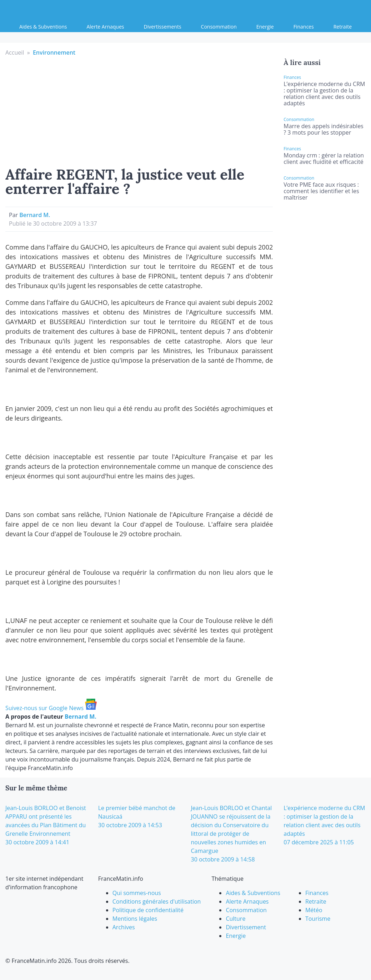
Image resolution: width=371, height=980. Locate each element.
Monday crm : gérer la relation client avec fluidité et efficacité (324, 159)
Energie (265, 27)
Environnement (54, 52)
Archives (124, 927)
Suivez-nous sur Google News (51, 708)
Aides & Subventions (43, 27)
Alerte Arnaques (105, 27)
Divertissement (246, 927)
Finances (304, 27)
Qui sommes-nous (137, 893)
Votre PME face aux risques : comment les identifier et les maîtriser (321, 191)
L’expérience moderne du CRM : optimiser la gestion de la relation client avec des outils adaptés (324, 94)
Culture (235, 919)
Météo (314, 910)
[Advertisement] (139, 110)
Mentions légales (135, 919)
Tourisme (318, 919)
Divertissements (163, 27)
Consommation (219, 27)
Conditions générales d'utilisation (157, 901)
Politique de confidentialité (148, 910)
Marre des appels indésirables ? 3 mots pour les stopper (323, 129)
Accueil (15, 52)
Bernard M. (35, 215)
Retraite (343, 27)
